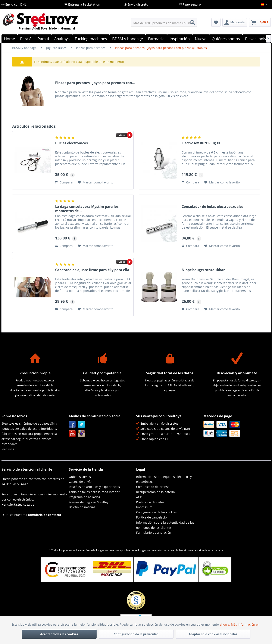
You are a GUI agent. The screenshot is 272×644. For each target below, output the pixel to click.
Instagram (82, 434)
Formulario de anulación (154, 532)
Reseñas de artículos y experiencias (94, 487)
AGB (139, 497)
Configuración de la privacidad (136, 634)
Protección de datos (150, 502)
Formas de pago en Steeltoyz (89, 502)
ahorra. (225, 624)
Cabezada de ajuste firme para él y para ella (92, 270)
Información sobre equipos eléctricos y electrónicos (164, 479)
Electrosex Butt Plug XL (201, 143)
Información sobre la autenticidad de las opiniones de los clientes (165, 525)
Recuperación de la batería (155, 492)
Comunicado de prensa (153, 487)
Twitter (82, 425)
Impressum (144, 507)
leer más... (9, 449)
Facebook (72, 425)
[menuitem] (164, 22)
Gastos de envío (80, 482)
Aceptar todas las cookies (59, 634)
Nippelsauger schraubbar (203, 270)
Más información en (246, 624)
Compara (64, 182)
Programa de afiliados (84, 497)
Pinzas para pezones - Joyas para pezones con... (95, 83)
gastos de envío (110, 550)
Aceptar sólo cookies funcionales (213, 634)
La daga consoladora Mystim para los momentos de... (87, 209)
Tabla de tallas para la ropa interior (94, 492)
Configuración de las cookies (156, 512)
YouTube (72, 434)
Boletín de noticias (82, 507)
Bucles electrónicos (71, 143)
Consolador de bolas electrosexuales (212, 207)
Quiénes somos (80, 477)
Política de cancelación (152, 517)
